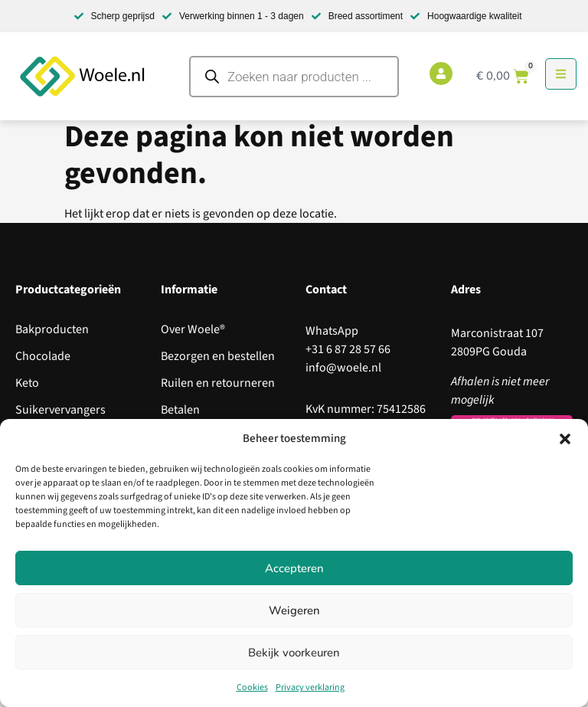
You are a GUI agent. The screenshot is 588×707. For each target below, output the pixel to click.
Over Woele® (193, 329)
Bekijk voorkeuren (294, 653)
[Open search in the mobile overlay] (294, 77)
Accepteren (294, 568)
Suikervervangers (60, 410)
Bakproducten (52, 329)
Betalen (180, 410)
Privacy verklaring (310, 687)
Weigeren (294, 610)
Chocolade (43, 356)
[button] (565, 439)
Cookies (252, 687)
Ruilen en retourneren (218, 383)
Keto (27, 383)
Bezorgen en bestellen (218, 356)
